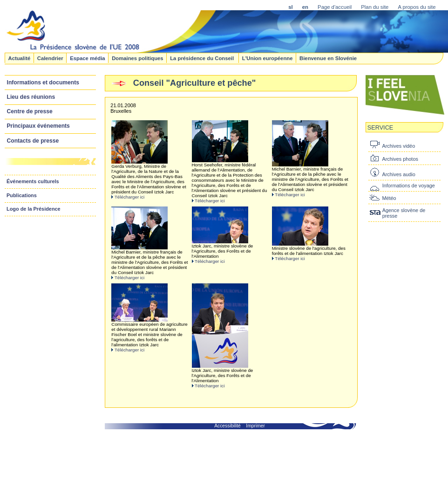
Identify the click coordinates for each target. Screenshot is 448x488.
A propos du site (417, 7)
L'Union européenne (268, 58)
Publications (22, 195)
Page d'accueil (335, 7)
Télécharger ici (129, 197)
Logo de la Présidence (34, 209)
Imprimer (255, 426)
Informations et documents (43, 82)
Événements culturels (33, 181)
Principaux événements (38, 126)
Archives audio (398, 174)
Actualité (19, 58)
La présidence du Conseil (203, 58)
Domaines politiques (137, 58)
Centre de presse (30, 111)
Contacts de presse (33, 141)
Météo (389, 198)
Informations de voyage (409, 186)
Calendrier (50, 58)
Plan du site (375, 7)
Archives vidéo (398, 146)
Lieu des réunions (31, 97)
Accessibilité (227, 426)
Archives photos (400, 159)
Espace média (87, 58)
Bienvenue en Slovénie (328, 58)
